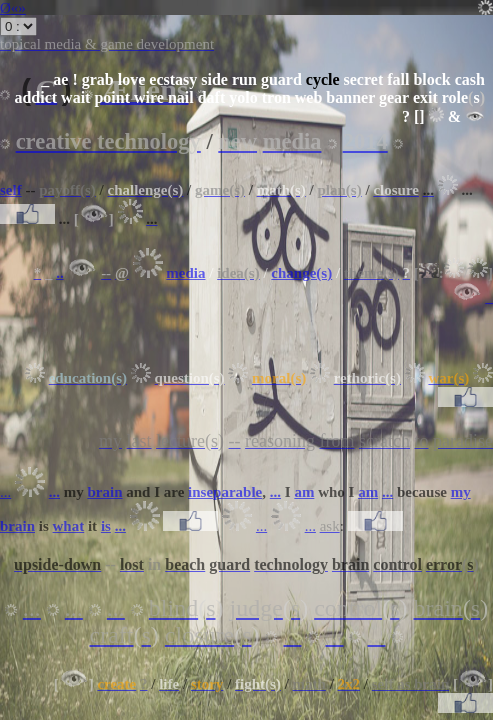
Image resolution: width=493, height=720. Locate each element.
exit (425, 97)
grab (98, 79)
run (244, 79)
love (132, 79)
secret (364, 79)
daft (212, 97)
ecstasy (173, 79)
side (214, 79)
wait (75, 97)
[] (419, 116)
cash (470, 79)
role (455, 97)
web (309, 97)
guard (281, 79)
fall (398, 79)
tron (276, 97)
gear (394, 97)
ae (60, 79)
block (431, 79)
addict (35, 97)
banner (350, 97)
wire (149, 97)
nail (181, 97)
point (112, 97)
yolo (243, 97)
